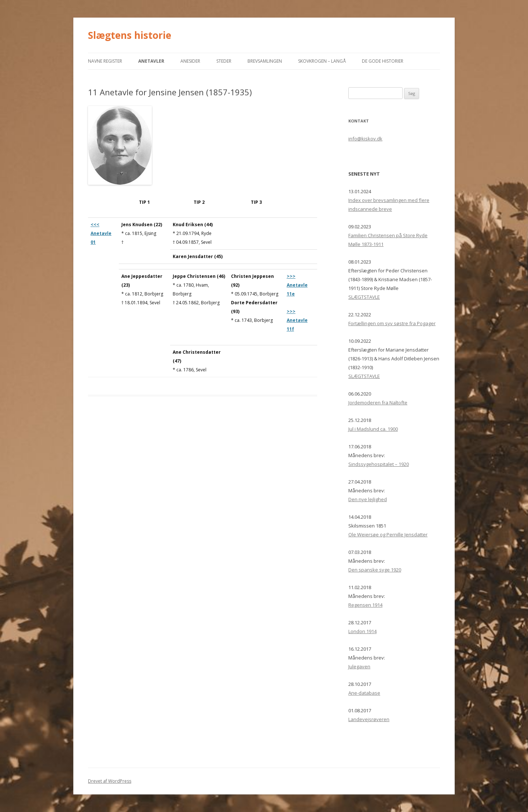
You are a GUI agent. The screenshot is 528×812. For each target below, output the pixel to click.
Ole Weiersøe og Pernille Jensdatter (388, 534)
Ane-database (364, 693)
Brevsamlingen (265, 61)
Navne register (105, 61)
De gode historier (383, 61)
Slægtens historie (130, 35)
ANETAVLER (151, 61)
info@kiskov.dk (365, 139)
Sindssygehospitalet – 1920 (379, 464)
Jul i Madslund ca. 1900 (373, 429)
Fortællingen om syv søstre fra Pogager (392, 323)
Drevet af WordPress (110, 781)
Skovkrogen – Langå (322, 61)
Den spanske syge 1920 (375, 570)
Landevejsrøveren (369, 719)
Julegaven (359, 666)
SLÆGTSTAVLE (364, 297)
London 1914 (362, 631)
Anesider (190, 61)
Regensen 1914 (365, 605)
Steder (224, 61)
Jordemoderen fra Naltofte (378, 403)
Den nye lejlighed (368, 499)
